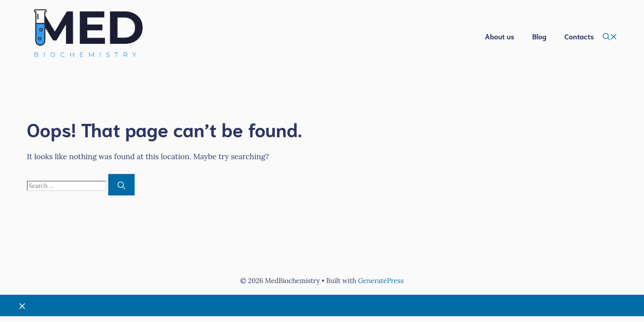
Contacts (579, 36)
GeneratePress (381, 281)
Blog (539, 36)
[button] (610, 36)
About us (500, 36)
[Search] (121, 185)
